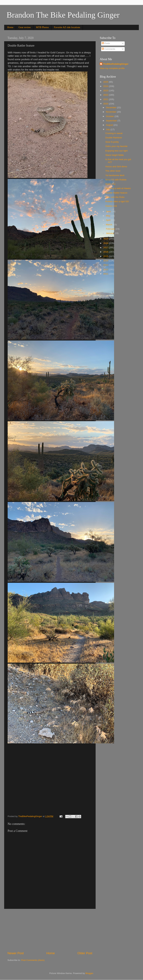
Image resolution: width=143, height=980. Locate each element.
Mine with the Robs (115, 197)
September (112, 121)
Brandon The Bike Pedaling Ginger (63, 15)
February (111, 229)
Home (10, 27)
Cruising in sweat (114, 133)
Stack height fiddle (115, 155)
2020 (106, 104)
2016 (106, 252)
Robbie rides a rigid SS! (117, 201)
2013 (106, 265)
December (111, 107)
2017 (106, 247)
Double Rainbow (114, 138)
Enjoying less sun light (117, 151)
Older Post (85, 953)
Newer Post (16, 953)
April (108, 220)
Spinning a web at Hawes (118, 188)
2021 (106, 99)
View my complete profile (112, 68)
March (109, 225)
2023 (106, 91)
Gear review (25, 27)
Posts (106, 43)
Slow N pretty (112, 142)
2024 (106, 86)
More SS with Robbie (116, 180)
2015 (106, 256)
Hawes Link (111, 206)
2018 (106, 243)
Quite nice (110, 184)
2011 (106, 274)
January (110, 233)
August (110, 125)
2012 (106, 269)
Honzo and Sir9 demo (116, 167)
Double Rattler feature (116, 193)
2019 (106, 239)
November (111, 112)
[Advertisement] (50, 930)
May (108, 216)
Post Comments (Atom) (33, 960)
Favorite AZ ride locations (67, 27)
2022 (106, 95)
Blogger (89, 973)
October (110, 116)
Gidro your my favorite (116, 146)
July (108, 129)
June (109, 211)
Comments (108, 49)
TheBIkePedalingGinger (116, 64)
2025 (106, 82)
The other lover (113, 171)
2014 (106, 261)
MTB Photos (42, 27)
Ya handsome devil (115, 175)
